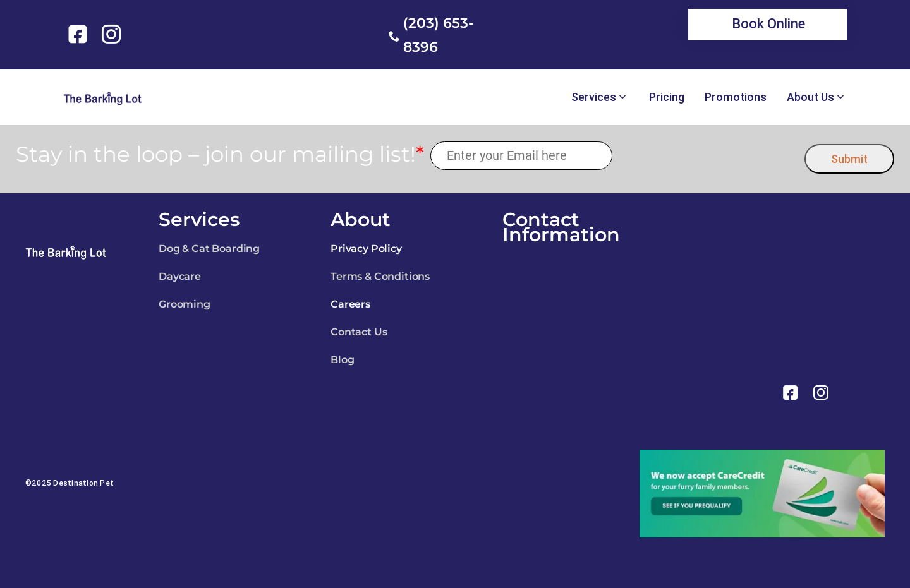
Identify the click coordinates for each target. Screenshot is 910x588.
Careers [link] (350, 304)
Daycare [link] (180, 276)
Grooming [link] (185, 304)
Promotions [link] (736, 97)
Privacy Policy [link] (366, 249)
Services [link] (594, 97)
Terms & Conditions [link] (380, 276)
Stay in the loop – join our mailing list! (220, 154)
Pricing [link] (667, 97)
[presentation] (709, 156)
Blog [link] (342, 360)
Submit (849, 159)
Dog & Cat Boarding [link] (209, 249)
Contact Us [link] (359, 332)
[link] (80, 34)
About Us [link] (810, 97)
